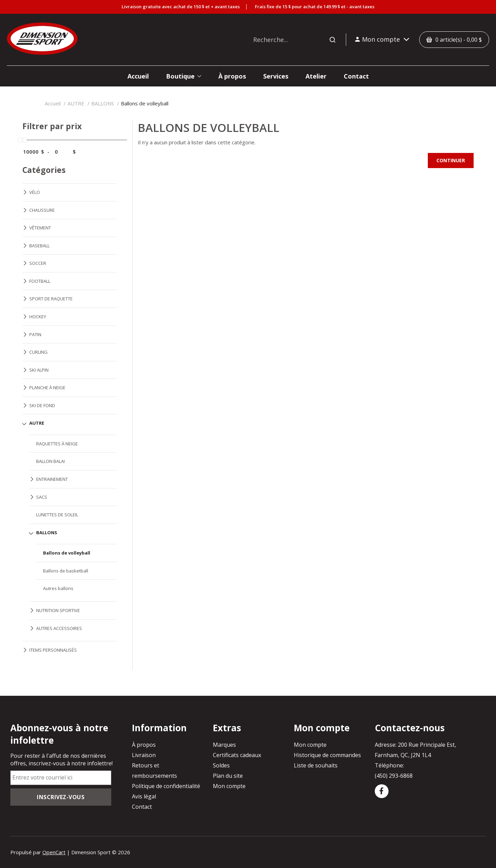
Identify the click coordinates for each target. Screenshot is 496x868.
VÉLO (35, 192)
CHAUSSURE (42, 210)
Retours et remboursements (154, 771)
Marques (224, 745)
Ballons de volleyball (145, 103)
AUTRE (76, 103)
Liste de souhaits (316, 765)
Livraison (144, 755)
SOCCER (38, 263)
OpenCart (54, 852)
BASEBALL (39, 246)
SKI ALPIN (39, 370)
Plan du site (228, 776)
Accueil (53, 103)
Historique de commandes (327, 755)
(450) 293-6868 (394, 776)
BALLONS (103, 103)
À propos (144, 745)
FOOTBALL (40, 281)
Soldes (221, 765)
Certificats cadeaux (237, 755)
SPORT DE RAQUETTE (51, 299)
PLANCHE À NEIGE (47, 387)
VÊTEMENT (40, 228)
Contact (142, 807)
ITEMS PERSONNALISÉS (53, 650)
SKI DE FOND (42, 405)
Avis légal (144, 796)
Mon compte (229, 786)
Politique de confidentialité (166, 786)
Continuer (451, 160)
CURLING (38, 352)
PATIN (35, 334)
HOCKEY (38, 317)
